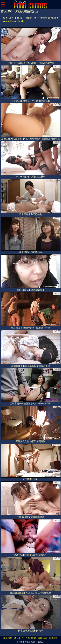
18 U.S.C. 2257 (28, 638)
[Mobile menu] (3, 4)
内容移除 (42, 638)
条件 (16, 638)
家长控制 (53, 638)
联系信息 (8, 638)
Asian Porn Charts (14, 21)
